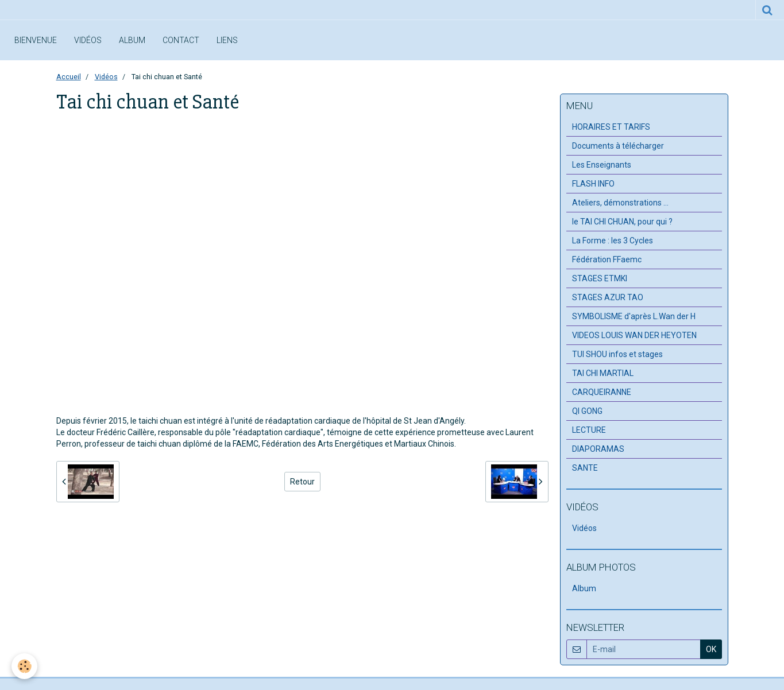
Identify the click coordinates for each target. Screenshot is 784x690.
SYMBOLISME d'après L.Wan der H (634, 316)
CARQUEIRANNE (602, 392)
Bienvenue (36, 40)
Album (132, 40)
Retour (302, 482)
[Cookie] (24, 666)
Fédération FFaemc (607, 259)
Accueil (69, 77)
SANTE (585, 468)
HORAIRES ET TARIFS (611, 127)
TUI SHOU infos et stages (617, 354)
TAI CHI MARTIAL (603, 373)
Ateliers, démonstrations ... (620, 203)
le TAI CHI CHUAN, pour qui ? (622, 222)
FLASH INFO (593, 184)
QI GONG (587, 411)
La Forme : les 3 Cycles (613, 241)
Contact (181, 40)
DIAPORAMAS (598, 449)
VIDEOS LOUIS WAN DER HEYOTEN (634, 335)
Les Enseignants (602, 165)
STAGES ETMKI (600, 278)
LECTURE (589, 430)
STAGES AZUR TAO (608, 297)
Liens (227, 40)
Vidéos (88, 40)
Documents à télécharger (618, 146)
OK (711, 649)
